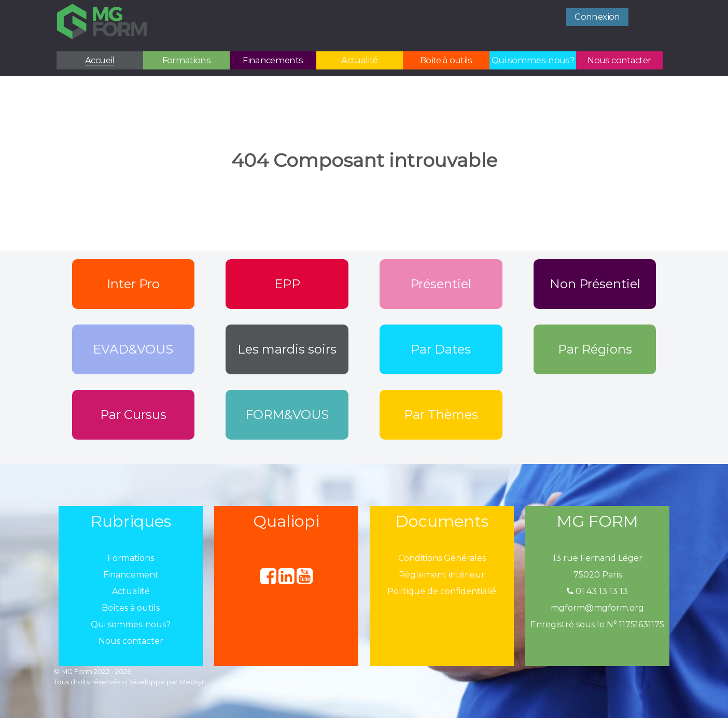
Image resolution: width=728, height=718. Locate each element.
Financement (131, 575)
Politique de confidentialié (442, 591)
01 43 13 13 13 (597, 591)
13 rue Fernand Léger (598, 558)
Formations (131, 558)
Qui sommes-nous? (131, 624)
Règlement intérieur (442, 575)
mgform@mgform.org (597, 608)
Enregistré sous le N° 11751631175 (597, 624)
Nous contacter (131, 641)
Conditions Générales (442, 558)
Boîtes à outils (131, 608)
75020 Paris (598, 575)
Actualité (131, 591)
